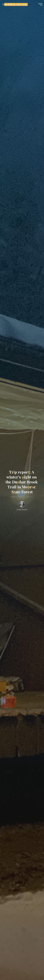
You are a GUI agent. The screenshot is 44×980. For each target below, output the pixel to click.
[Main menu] (40, 4)
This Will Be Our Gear (15, 4)
